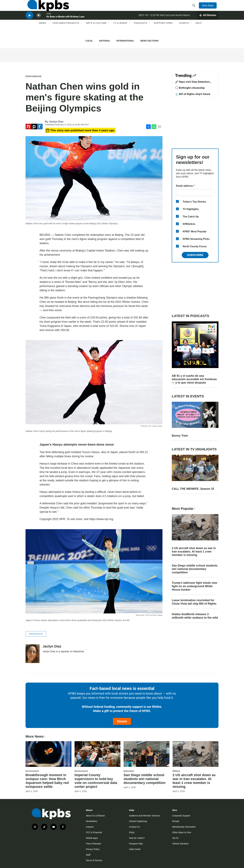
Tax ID (175, 838)
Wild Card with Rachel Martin (175, 22)
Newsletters (92, 821)
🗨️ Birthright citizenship (190, 88)
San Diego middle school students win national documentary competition (195, 569)
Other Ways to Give (182, 832)
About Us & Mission (95, 816)
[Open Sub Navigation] (48, 32)
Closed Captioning (138, 821)
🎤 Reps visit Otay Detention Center (192, 83)
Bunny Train (180, 436)
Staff (88, 855)
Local (89, 41)
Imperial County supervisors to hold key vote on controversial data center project (96, 781)
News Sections (149, 41)
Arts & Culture (96, 32)
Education (129, 771)
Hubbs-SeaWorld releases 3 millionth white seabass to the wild (195, 616)
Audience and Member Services (144, 816)
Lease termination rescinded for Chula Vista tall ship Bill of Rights (194, 602)
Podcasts (141, 32)
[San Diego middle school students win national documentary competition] (147, 754)
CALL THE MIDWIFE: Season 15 (193, 489)
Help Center (135, 849)
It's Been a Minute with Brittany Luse (65, 24)
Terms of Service (94, 860)
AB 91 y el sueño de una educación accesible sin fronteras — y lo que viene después (194, 379)
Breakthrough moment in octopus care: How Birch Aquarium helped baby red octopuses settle (47, 781)
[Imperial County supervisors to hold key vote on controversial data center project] (97, 754)
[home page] (46, 8)
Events (184, 32)
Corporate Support (181, 816)
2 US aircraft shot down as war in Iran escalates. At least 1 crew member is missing (194, 552)
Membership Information (184, 827)
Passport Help (136, 844)
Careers (90, 827)
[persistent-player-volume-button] (39, 23)
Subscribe (195, 255)
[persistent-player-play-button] (29, 23)
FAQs (132, 832)
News (42, 32)
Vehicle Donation (180, 844)
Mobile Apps (92, 838)
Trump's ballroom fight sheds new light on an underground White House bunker (194, 586)
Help (199, 32)
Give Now (209, 8)
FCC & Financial (94, 832)
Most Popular (184, 509)
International (125, 41)
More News (36, 736)
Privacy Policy (93, 849)
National (105, 41)
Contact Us (134, 827)
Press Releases (94, 844)
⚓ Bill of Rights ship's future (193, 94)
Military (176, 771)
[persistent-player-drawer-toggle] (208, 23)
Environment (32, 771)
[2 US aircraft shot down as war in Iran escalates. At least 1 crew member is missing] (196, 754)
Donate (122, 721)
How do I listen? (137, 838)
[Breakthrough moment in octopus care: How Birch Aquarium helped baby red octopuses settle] (48, 754)
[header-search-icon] (195, 8)
